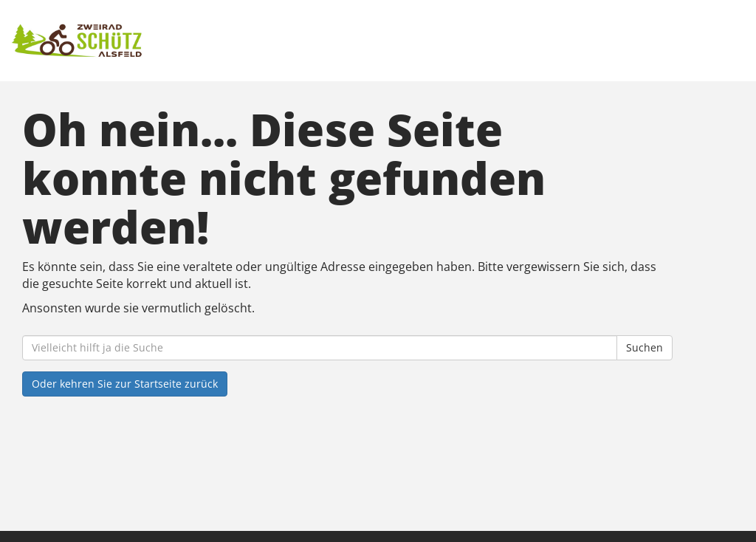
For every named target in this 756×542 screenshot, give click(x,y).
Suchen (645, 347)
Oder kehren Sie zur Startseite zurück (125, 384)
